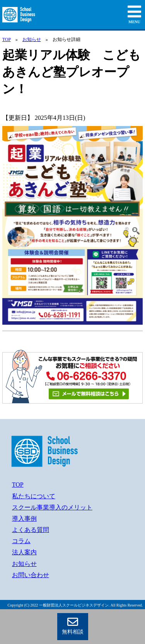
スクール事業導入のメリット (52, 507)
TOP (7, 39)
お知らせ (32, 39)
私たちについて (34, 496)
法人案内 (24, 552)
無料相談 (73, 626)
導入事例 (24, 519)
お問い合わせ (31, 575)
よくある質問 (31, 530)
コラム (21, 541)
